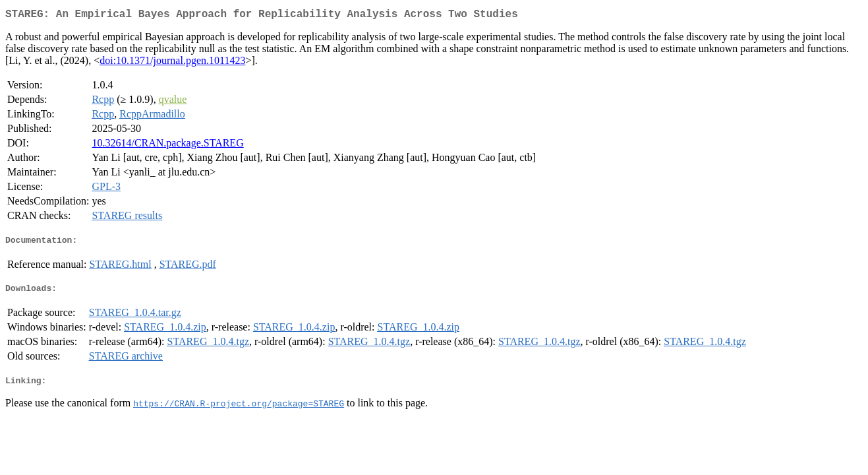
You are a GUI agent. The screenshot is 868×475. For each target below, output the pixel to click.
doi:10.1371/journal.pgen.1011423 (172, 63)
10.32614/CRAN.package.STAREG (167, 145)
